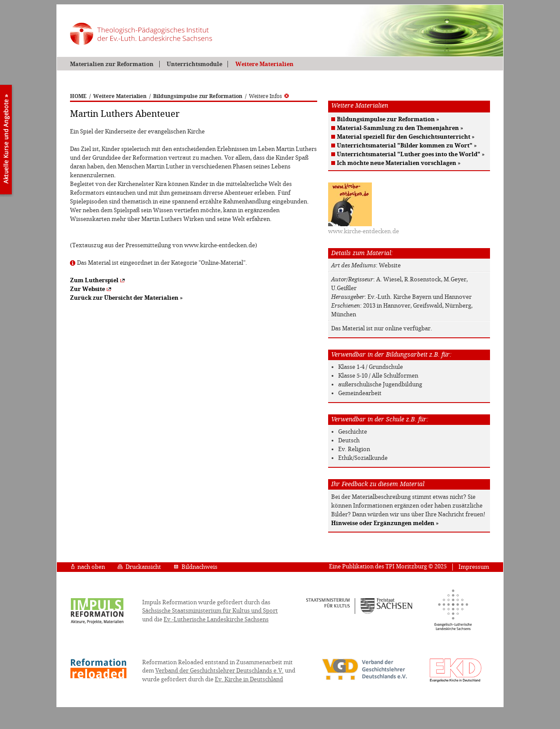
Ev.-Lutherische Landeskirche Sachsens (216, 619)
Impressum (474, 567)
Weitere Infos (269, 96)
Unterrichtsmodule (194, 64)
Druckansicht (139, 567)
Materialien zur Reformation (112, 64)
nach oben (88, 567)
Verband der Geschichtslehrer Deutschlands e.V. (219, 671)
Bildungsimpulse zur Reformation (198, 96)
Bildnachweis (196, 567)
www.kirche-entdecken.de (364, 231)
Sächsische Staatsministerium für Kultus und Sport (210, 611)
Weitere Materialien (264, 64)
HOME (78, 96)
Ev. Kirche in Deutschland (249, 679)
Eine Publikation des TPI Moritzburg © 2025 (388, 566)
